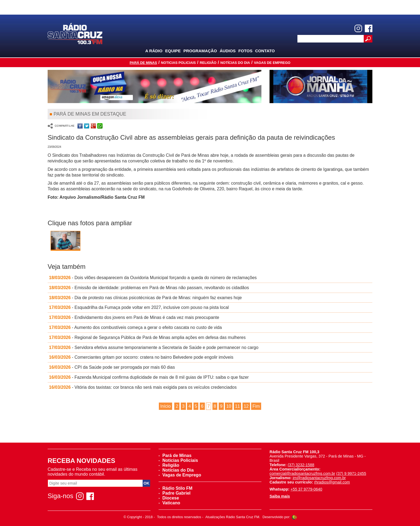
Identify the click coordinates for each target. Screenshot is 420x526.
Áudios (228, 51)
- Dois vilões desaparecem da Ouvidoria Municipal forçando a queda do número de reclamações (153, 278)
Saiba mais (280, 496)
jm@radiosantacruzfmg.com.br (319, 478)
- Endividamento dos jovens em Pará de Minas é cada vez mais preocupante (134, 317)
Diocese (169, 498)
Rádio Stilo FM (175, 488)
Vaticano (169, 503)
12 (246, 406)
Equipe (173, 51)
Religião (208, 63)
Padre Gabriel (175, 493)
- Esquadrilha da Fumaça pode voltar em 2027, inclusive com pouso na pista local (139, 307)
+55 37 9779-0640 (306, 489)
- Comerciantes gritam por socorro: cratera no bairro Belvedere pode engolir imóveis (141, 357)
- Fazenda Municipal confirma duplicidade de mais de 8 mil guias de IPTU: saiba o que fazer (149, 377)
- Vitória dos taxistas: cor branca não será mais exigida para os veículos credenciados (143, 387)
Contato (265, 51)
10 (229, 406)
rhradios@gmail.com (332, 482)
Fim (256, 406)
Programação (200, 51)
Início (165, 406)
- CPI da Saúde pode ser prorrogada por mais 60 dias (112, 367)
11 (238, 406)
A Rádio (154, 51)
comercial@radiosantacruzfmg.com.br (302, 473)
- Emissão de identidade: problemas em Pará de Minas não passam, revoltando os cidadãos (149, 288)
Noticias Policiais (178, 63)
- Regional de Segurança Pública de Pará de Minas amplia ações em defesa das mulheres (147, 337)
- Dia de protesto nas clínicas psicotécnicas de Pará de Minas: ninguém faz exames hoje (145, 298)
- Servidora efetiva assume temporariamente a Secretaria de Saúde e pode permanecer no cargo (154, 347)
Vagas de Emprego (272, 63)
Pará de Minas (143, 63)
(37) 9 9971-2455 (351, 473)
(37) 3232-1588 (301, 465)
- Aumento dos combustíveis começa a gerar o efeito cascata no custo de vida (135, 327)
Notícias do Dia (235, 63)
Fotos (245, 51)
